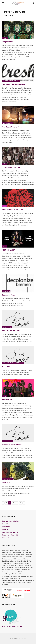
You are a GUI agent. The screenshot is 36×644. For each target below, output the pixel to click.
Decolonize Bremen (9, 295)
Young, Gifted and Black (11, 331)
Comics (5, 38)
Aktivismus (6, 291)
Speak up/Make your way (11, 167)
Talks (5, 246)
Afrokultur (6, 483)
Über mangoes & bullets (11, 521)
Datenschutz (7, 529)
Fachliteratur (7, 441)
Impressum (6, 527)
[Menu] (3, 3)
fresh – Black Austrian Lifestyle (14, 84)
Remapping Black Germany (12, 445)
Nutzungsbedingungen (10, 532)
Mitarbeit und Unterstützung (12, 626)
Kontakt (5, 524)
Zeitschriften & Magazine (11, 81)
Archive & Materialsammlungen (13, 363)
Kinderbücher (7, 327)
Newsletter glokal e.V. (10, 535)
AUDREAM (6, 366)
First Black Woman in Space (12, 127)
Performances (7, 123)
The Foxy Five (7, 400)
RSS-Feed (6, 538)
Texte (5, 206)
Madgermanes (7, 42)
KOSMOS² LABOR (8, 250)
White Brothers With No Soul (13, 210)
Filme (4, 164)
